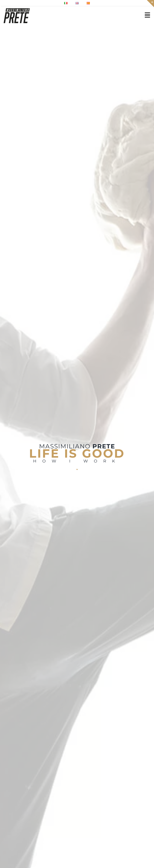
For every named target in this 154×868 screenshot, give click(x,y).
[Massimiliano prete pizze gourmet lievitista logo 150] (17, 10)
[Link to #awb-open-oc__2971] (147, 15)
